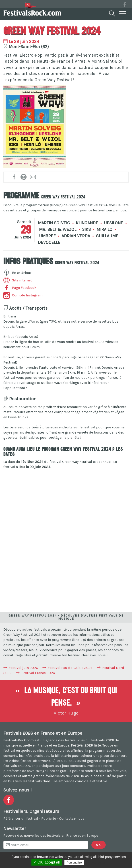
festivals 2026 (103, 740)
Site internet (18, 280)
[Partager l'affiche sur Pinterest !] (24, 177)
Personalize (74, 863)
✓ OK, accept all (47, 862)
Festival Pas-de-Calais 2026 (70, 668)
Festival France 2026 (38, 673)
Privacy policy (96, 862)
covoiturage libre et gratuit (49, 771)
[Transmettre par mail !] (33, 177)
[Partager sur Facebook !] (14, 177)
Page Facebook (20, 288)
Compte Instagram (23, 295)
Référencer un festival (21, 818)
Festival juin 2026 (23, 668)
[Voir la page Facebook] (125, 5)
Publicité (49, 818)
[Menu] (123, 14)
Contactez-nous (72, 818)
